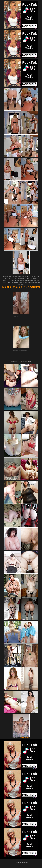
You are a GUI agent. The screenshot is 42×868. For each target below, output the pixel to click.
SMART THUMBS (25, 737)
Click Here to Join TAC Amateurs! (21, 287)
